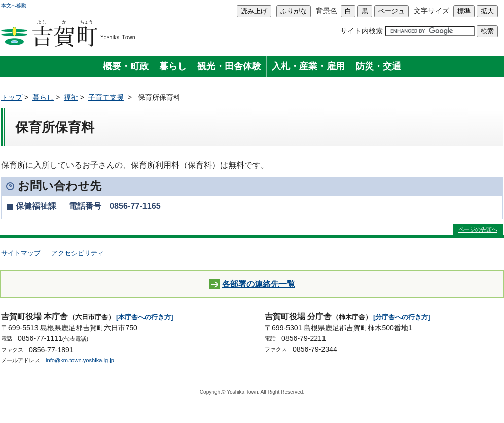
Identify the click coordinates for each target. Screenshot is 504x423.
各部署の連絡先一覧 (252, 284)
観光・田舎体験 (229, 66)
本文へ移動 (14, 5)
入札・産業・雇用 (308, 66)
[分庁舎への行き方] (402, 317)
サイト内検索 (362, 31)
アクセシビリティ (78, 253)
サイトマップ (21, 253)
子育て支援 (106, 97)
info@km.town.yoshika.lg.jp (80, 360)
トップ (12, 97)
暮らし (173, 66)
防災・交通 (378, 66)
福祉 (71, 97)
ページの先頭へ (478, 229)
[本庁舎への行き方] (145, 317)
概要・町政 (126, 66)
